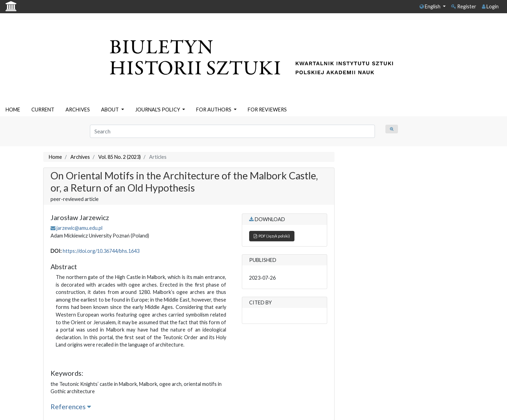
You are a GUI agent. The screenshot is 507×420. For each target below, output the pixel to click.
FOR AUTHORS (214, 110)
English (431, 6)
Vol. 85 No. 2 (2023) (120, 157)
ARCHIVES (78, 110)
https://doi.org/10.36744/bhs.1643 (101, 251)
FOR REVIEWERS (267, 110)
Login (490, 6)
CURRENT (43, 110)
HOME (13, 110)
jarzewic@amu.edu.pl (79, 228)
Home (55, 157)
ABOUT (110, 110)
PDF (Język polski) (272, 236)
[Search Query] (233, 131)
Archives (80, 157)
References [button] (71, 407)
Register (464, 6)
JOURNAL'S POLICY (158, 110)
